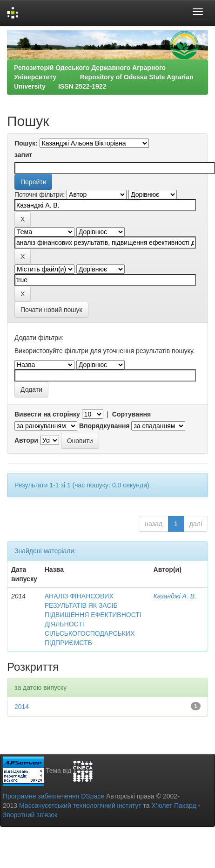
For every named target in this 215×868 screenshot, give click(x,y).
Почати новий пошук (51, 310)
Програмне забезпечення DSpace (54, 796)
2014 (22, 707)
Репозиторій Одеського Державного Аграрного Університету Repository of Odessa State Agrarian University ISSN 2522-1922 (104, 77)
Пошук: (26, 143)
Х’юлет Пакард (174, 806)
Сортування (131, 414)
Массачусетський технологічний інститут (80, 806)
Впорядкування (104, 426)
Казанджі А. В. (175, 596)
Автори (26, 440)
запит (23, 155)
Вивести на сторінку (47, 414)
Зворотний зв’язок (30, 815)
